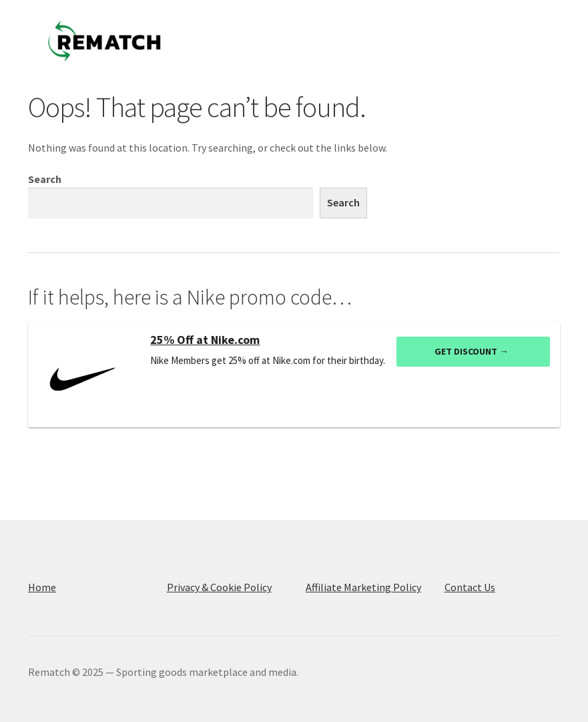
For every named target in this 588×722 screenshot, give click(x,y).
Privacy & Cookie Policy (219, 587)
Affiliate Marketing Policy (363, 587)
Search (45, 179)
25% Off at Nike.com (205, 340)
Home (42, 587)
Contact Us (470, 587)
